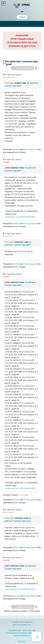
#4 (21, 274)
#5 (21, 510)
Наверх (22, 641)
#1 (21, 75)
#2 (21, 159)
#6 (21, 558)
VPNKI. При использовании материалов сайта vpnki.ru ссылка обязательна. (22, 633)
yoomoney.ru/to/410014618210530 (20, 217)
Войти (17, 149)
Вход (22, 17)
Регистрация (29, 149)
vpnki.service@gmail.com (22, 625)
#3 (21, 234)
